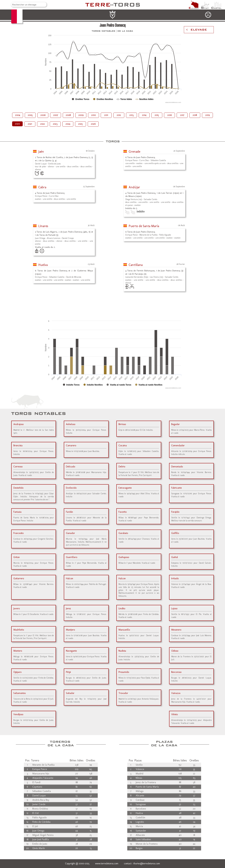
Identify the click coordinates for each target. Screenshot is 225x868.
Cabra (42, 187)
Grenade (134, 152)
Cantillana (136, 265)
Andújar (134, 187)
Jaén (41, 152)
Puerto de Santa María (144, 226)
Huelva (43, 265)
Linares (43, 226)
